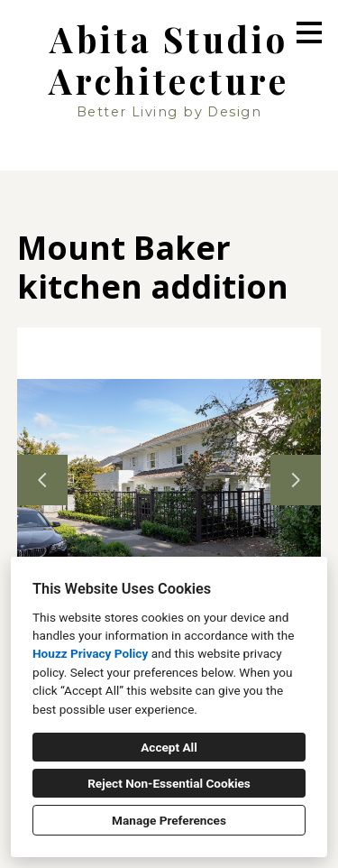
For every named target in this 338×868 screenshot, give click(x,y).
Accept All (169, 747)
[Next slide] (296, 480)
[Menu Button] (309, 32)
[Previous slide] (42, 480)
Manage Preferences (169, 820)
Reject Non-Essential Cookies (169, 783)
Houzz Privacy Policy (90, 653)
